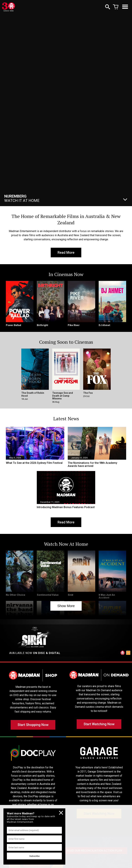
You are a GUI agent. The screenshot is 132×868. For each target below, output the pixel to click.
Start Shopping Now (33, 725)
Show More (66, 606)
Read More (66, 253)
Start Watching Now (99, 724)
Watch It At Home (22, 198)
